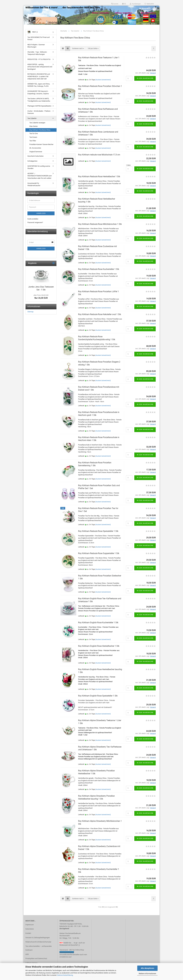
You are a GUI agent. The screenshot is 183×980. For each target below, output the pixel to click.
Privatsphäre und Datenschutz (36, 958)
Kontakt (28, 933)
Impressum (30, 925)
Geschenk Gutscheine (35, 156)
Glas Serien (33, 126)
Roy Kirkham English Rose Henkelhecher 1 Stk (99, 646)
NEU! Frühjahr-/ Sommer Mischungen (36, 46)
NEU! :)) (33, 32)
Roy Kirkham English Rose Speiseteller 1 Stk (98, 696)
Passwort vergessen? (35, 222)
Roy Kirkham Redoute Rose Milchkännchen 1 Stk (100, 224)
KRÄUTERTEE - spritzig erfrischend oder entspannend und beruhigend (40, 67)
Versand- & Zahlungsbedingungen (38, 938)
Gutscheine (30, 929)
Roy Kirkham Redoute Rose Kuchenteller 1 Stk (99, 269)
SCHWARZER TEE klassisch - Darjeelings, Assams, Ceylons (38, 92)
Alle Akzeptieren (147, 968)
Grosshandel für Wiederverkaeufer (34, 184)
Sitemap (30, 312)
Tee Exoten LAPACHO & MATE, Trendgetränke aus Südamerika (39, 100)
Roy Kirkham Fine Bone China (40, 130)
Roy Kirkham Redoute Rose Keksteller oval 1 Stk (100, 314)
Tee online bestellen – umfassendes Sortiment (39, 948)
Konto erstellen (33, 219)
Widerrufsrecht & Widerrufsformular (38, 942)
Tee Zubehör (32, 118)
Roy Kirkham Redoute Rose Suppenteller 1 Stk (99, 553)
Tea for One (34, 133)
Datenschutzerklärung (65, 975)
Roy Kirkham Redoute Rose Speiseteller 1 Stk (98, 531)
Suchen (115, 4)
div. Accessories (35, 148)
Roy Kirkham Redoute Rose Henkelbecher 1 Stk (99, 176)
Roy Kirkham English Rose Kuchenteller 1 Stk (98, 623)
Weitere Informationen (147, 974)
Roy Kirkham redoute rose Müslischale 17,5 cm (99, 155)
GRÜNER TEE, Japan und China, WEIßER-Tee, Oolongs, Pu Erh (39, 85)
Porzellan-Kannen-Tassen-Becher (41, 144)
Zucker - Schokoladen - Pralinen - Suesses (39, 112)
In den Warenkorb (145, 78)
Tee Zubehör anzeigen (37, 123)
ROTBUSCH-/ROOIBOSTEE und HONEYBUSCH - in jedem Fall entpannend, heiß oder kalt (39, 76)
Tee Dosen (33, 137)
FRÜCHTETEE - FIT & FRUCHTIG (39, 59)
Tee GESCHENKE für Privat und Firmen (39, 38)
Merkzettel (149, 4)
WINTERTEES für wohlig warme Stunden (39, 167)
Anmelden (41, 213)
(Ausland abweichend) (103, 80)
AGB (27, 954)
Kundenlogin (135, 4)
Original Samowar (36, 152)
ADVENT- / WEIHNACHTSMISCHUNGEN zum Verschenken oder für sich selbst (40, 176)
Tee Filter (33, 141)
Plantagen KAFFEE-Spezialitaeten (39, 106)
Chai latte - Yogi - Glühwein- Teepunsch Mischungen (37, 53)
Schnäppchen (32, 161)
